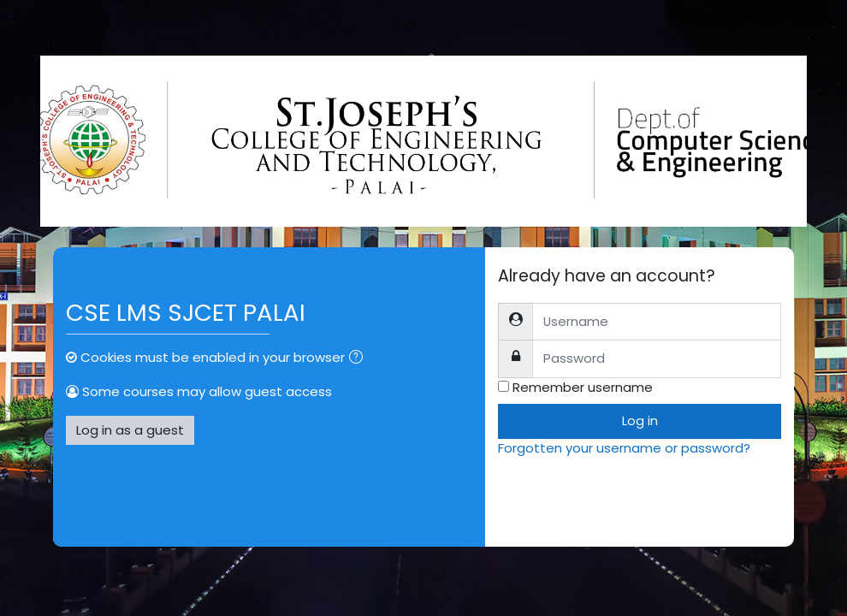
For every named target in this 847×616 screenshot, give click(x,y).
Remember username (583, 387)
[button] (359, 358)
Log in (640, 421)
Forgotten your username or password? (624, 448)
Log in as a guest (130, 430)
